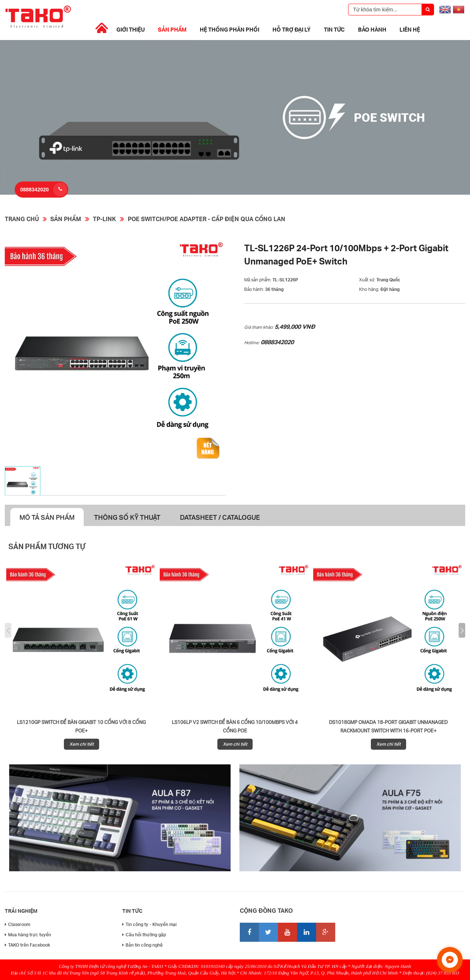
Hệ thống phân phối (229, 29)
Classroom (17, 924)
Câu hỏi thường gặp (144, 935)
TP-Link (104, 219)
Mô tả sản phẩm (47, 517)
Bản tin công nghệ (142, 945)
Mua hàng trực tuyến (28, 935)
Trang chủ (22, 219)
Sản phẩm (172, 29)
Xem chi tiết (82, 744)
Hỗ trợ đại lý (292, 29)
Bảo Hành (372, 29)
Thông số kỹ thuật (127, 517)
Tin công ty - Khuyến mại (149, 924)
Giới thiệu (131, 29)
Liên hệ (410, 29)
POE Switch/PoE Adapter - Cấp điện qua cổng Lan (207, 219)
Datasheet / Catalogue (220, 517)
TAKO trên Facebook (28, 945)
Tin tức (334, 29)
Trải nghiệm (21, 911)
